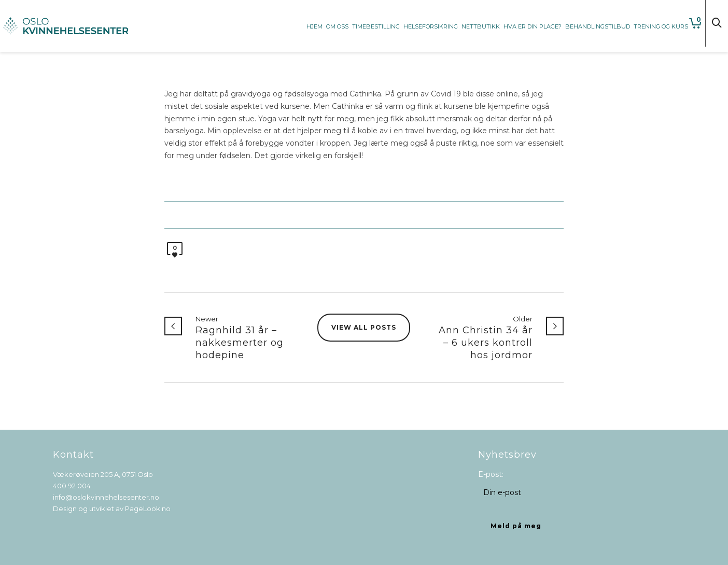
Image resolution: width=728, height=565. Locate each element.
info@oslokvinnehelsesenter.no (106, 497)
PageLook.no (148, 508)
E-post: (491, 474)
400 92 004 (72, 486)
